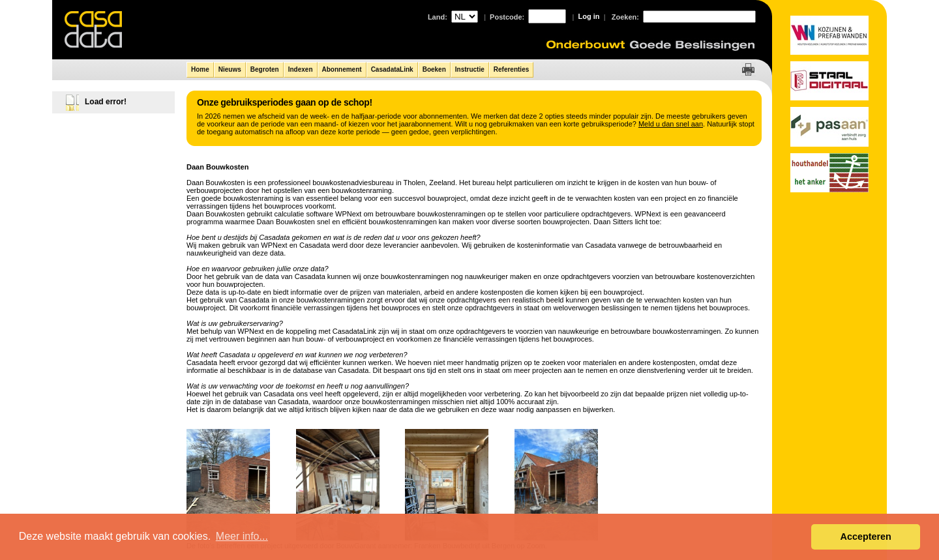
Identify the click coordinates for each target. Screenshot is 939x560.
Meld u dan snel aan (671, 124)
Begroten (265, 69)
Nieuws (230, 69)
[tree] (114, 99)
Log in (589, 16)
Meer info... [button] (242, 536)
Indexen (301, 69)
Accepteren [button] (865, 537)
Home (200, 69)
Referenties (511, 69)
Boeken (434, 69)
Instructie (470, 69)
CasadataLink (392, 69)
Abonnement (342, 69)
